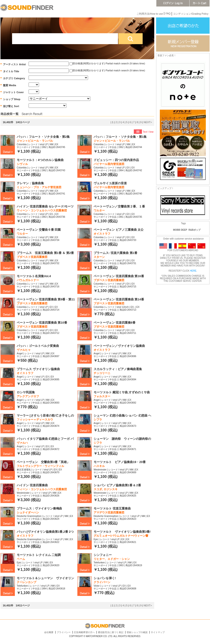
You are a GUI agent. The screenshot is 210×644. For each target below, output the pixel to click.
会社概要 (49, 632)
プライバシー (64, 632)
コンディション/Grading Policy (191, 14)
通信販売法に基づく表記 (111, 632)
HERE (193, 271)
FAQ (168, 13)
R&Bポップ (195, 230)
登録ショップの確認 (137, 632)
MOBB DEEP (180, 230)
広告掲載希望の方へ (84, 632)
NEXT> (148, 122)
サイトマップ (158, 632)
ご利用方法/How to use (150, 14)
